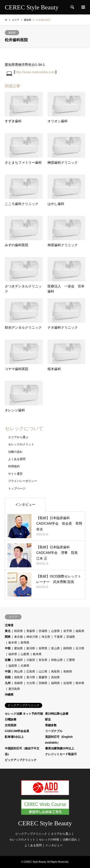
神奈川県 (32, 637)
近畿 (8, 660)
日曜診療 (11, 719)
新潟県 (31, 648)
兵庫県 (25, 666)
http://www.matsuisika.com (35, 72)
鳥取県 (55, 671)
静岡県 (68, 648)
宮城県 (43, 631)
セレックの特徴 (49, 840)
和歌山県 (57, 660)
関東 (8, 637)
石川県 (80, 648)
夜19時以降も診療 (57, 714)
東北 (8, 631)
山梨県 (25, 654)
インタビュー (25, 504)
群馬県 (25, 643)
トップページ (17, 488)
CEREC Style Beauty (45, 823)
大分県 (31, 683)
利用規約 (14, 466)
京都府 (18, 660)
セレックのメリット (21, 444)
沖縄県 (9, 695)
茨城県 (71, 637)
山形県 (55, 631)
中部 (8, 648)
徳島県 (18, 677)
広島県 (31, 671)
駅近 (48, 719)
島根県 (68, 671)
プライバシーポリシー (23, 481)
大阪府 (31, 660)
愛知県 (12, 33)
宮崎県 (43, 683)
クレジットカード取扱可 (61, 754)
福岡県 (55, 683)
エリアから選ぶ (18, 437)
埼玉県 (46, 637)
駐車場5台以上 (14, 737)
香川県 (31, 677)
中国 (8, 671)
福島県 (80, 631)
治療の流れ (15, 452)
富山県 (55, 648)
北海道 (9, 625)
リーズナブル (54, 731)
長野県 (43, 648)
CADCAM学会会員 (17, 731)
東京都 (18, 637)
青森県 (31, 631)
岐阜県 (37, 654)
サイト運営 (15, 474)
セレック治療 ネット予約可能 (24, 714)
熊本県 (80, 683)
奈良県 (43, 660)
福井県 (13, 654)
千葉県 (58, 637)
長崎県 (18, 683)
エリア (16, 20)
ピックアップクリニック (21, 760)
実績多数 (51, 725)
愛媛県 (43, 677)
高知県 (55, 677)
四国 (8, 677)
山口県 (43, 671)
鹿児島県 (14, 689)
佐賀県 (68, 683)
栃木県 (13, 643)
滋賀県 (13, 666)
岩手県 (68, 631)
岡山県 (18, 671)
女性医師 (11, 725)
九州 (8, 683)
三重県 (71, 660)
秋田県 (18, 631)
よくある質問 (17, 459)
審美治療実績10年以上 (60, 748)
